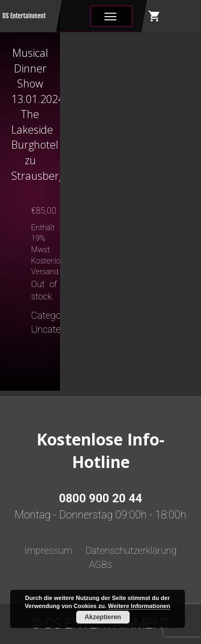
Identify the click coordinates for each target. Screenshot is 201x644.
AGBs (100, 564)
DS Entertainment (24, 16)
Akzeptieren (103, 617)
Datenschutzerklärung (131, 550)
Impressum (48, 550)
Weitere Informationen (139, 606)
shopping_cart (154, 16)
